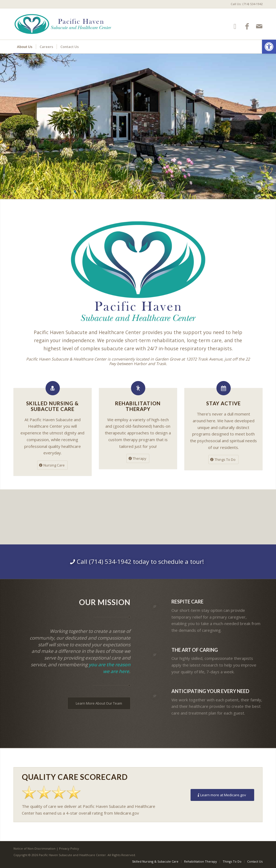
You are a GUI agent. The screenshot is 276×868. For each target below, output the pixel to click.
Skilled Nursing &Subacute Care (52, 406)
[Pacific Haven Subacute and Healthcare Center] (63, 24)
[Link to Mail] (259, 26)
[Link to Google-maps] (235, 26)
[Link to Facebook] (247, 26)
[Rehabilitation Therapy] (138, 388)
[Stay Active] (224, 388)
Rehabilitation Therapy (138, 406)
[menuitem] (245, 4)
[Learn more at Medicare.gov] (222, 795)
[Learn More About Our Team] (99, 703)
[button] (269, 47)
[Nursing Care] (52, 465)
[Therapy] (138, 458)
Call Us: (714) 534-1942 (247, 4)
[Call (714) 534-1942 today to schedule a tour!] (138, 562)
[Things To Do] (223, 459)
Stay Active (223, 403)
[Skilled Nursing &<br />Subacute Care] (53, 388)
